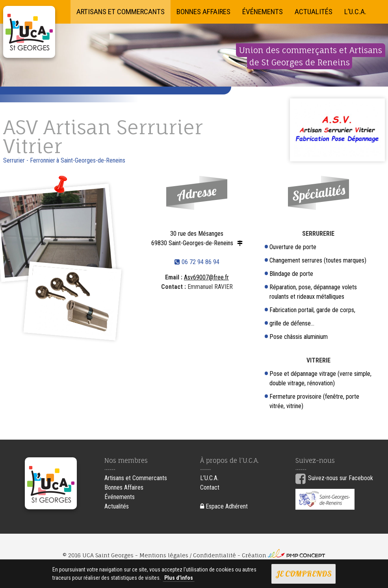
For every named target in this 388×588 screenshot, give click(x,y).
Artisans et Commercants (121, 12)
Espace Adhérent (224, 506)
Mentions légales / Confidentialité (188, 555)
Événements (263, 12)
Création (284, 555)
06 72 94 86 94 (197, 262)
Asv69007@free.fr (206, 277)
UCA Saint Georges (29, 32)
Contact (210, 487)
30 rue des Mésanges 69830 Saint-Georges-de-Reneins (192, 238)
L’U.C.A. (355, 12)
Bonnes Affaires (203, 12)
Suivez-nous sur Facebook (341, 478)
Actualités (314, 12)
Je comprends (304, 574)
